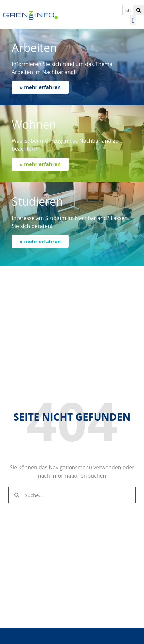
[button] (133, 20)
